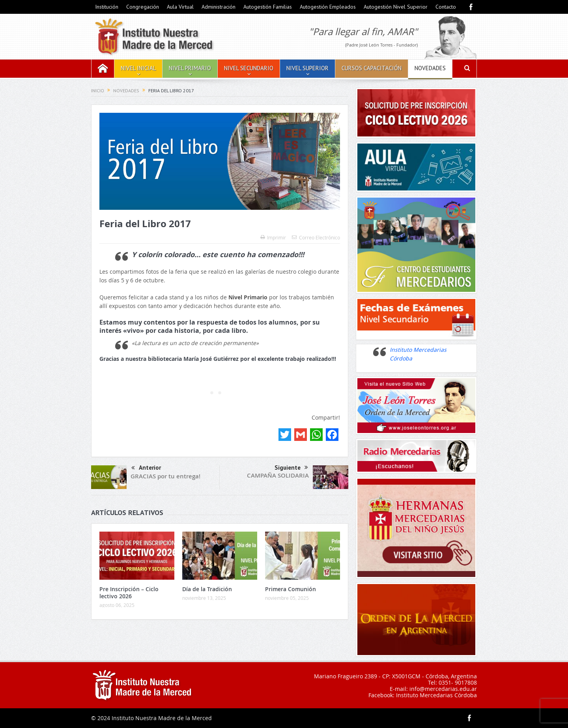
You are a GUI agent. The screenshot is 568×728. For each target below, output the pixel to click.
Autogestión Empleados (328, 7)
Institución (107, 7)
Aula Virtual (180, 7)
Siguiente (291, 468)
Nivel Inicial (138, 68)
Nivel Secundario (249, 68)
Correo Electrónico (316, 237)
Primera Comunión (291, 589)
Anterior (146, 468)
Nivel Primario (190, 68)
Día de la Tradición (207, 589)
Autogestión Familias (268, 7)
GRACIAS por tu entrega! (165, 476)
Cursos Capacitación (372, 68)
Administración (219, 7)
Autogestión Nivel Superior (396, 7)
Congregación (143, 7)
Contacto (446, 7)
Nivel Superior (307, 68)
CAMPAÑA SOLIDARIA (278, 475)
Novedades (430, 68)
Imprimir (273, 237)
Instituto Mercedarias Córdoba (436, 695)
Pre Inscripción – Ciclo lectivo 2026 (129, 593)
